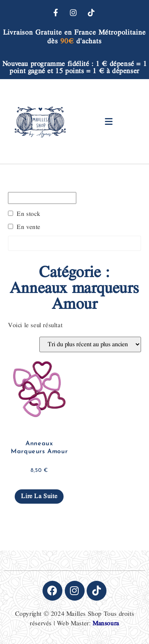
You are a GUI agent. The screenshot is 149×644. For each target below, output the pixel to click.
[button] (109, 121)
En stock (29, 214)
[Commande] (90, 344)
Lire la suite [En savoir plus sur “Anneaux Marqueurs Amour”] (39, 496)
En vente (29, 227)
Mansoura (106, 624)
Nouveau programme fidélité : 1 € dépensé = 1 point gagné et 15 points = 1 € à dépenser (74, 67)
